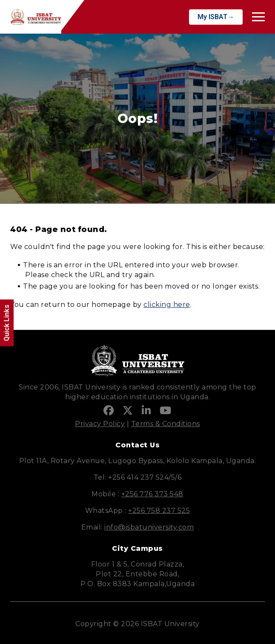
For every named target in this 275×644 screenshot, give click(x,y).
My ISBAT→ (216, 17)
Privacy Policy (100, 424)
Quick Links (7, 323)
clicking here (167, 305)
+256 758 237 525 (159, 511)
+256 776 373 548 (152, 494)
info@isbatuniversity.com (149, 527)
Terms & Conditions (166, 424)
